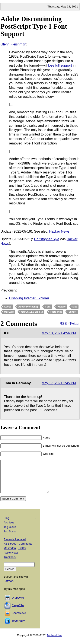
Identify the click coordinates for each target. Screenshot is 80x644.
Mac (75, 307)
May (63, 7)
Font (48, 307)
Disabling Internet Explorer (29, 298)
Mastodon (10, 554)
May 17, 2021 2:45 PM (59, 383)
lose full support (60, 65)
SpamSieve (19, 619)
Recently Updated (15, 546)
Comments (25, 550)
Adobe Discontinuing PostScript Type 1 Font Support (34, 26)
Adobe (8, 307)
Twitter (75, 324)
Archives (9, 529)
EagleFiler (18, 612)
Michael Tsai (55, 642)
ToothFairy (18, 627)
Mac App (9, 312)
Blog (6, 524)
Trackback (10, 563)
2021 (75, 7)
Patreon (9, 587)
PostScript (56, 312)
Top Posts (10, 538)
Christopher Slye (47, 239)
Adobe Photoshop (28, 307)
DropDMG (18, 604)
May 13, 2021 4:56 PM (59, 333)
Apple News (11, 559)
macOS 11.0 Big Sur (32, 312)
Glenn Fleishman (13, 44)
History (61, 307)
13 (68, 7)
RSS (63, 324)
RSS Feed (10, 550)
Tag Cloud (10, 533)
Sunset (72, 312)
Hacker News (59, 231)
